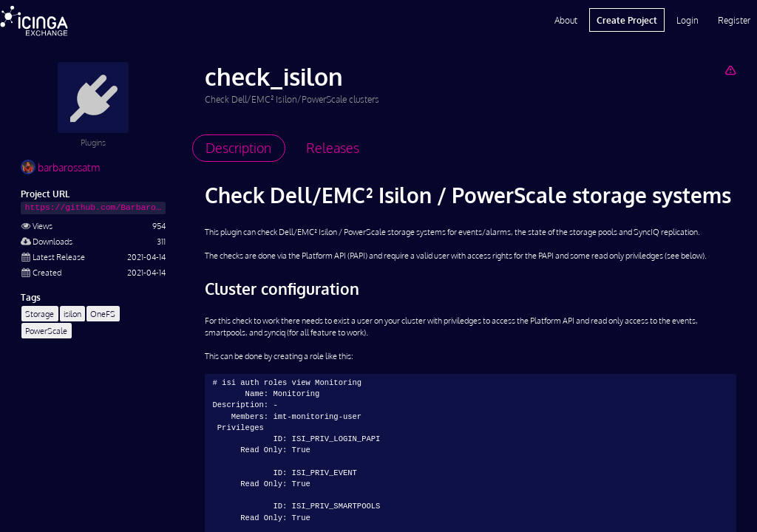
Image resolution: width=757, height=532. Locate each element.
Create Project (627, 20)
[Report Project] (730, 70)
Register (734, 20)
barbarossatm (60, 167)
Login (688, 20)
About (566, 20)
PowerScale (46, 331)
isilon (72, 314)
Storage (40, 314)
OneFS (103, 314)
